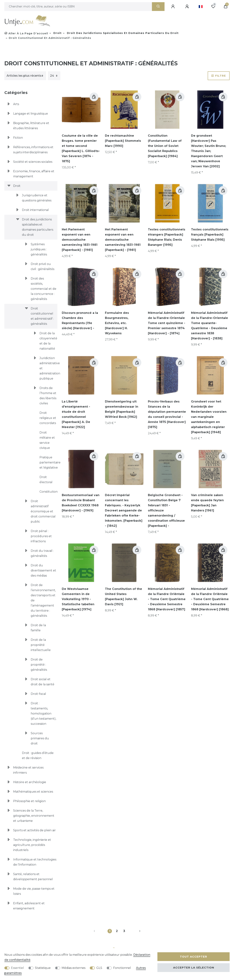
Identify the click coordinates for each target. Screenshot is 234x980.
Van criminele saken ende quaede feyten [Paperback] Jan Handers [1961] (207, 503)
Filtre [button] (219, 76)
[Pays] (201, 7)
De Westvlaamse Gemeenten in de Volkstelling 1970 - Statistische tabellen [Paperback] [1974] (78, 599)
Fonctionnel (122, 968)
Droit (57, 33)
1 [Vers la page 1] (110, 931)
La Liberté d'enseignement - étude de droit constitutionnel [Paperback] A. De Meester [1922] (76, 414)
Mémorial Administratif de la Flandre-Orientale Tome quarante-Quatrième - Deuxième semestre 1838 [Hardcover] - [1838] (210, 326)
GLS (99, 968)
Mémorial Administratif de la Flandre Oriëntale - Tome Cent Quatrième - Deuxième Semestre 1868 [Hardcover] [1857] (167, 599)
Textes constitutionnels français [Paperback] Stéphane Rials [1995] (210, 235)
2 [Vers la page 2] (117, 931)
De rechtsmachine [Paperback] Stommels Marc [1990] (123, 141)
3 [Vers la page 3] (124, 931)
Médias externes (73, 968)
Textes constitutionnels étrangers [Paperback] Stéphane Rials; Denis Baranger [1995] (167, 237)
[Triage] (25, 76)
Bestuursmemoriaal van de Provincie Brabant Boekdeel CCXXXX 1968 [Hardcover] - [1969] (81, 503)
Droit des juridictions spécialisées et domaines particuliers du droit (122, 33)
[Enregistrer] (188, 7)
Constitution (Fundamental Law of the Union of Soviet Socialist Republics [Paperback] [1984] (165, 146)
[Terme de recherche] (78, 7)
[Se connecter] (173, 7)
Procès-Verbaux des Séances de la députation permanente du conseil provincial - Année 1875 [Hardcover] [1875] (167, 414)
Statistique (43, 968)
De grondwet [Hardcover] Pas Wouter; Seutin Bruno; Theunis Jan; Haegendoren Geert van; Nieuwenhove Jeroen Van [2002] (208, 151)
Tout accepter (194, 957)
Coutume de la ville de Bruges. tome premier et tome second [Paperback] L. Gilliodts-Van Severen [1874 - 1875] (81, 148)
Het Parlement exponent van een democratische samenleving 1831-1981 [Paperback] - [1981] (80, 240)
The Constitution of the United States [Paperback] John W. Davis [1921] (123, 597)
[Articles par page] (54, 76)
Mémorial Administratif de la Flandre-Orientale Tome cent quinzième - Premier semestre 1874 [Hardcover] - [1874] (167, 323)
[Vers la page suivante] (135, 931)
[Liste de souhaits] (213, 7)
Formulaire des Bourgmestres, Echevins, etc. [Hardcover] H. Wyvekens (117, 323)
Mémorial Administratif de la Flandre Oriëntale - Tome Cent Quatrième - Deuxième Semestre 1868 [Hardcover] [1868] (210, 599)
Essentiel (17, 968)
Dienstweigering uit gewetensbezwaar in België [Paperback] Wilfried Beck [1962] (122, 409)
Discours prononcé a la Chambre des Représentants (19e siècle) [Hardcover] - (80, 320)
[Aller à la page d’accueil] (26, 33)
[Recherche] (158, 7)
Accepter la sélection (194, 968)
